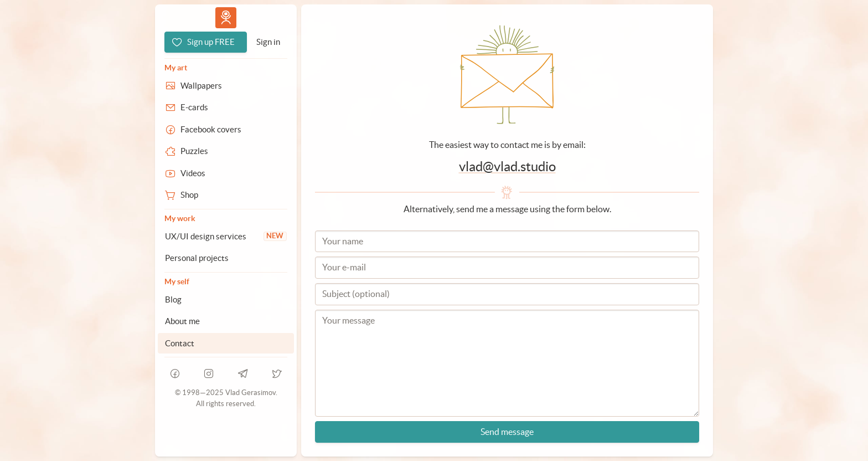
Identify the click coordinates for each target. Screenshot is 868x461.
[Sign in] (268, 42)
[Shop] (226, 195)
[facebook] (175, 373)
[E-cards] (226, 107)
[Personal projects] (226, 258)
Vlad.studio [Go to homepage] (226, 17)
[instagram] (209, 373)
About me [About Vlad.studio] (182, 321)
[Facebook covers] (226, 130)
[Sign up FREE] (206, 42)
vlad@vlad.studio (507, 167)
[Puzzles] (226, 151)
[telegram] (243, 373)
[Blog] (226, 300)
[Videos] (226, 173)
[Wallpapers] (226, 86)
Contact (180, 343)
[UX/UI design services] (226, 237)
